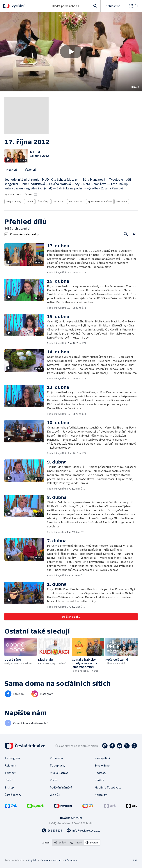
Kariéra (99, 780)
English (32, 860)
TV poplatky (57, 765)
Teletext (10, 773)
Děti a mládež (76, 201)
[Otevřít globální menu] (134, 6)
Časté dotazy (13, 795)
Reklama (10, 765)
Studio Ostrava (59, 773)
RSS (135, 860)
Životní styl (43, 201)
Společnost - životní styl (100, 201)
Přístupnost (72, 860)
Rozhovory (122, 201)
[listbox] (76, 843)
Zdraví (29, 201)
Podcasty (101, 773)
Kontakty (101, 795)
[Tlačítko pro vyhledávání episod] (126, 234)
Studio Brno (102, 765)
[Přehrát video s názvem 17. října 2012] (71, 52)
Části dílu (32, 170)
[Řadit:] (135, 234)
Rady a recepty (14, 201)
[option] (60, 843)
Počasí (54, 780)
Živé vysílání (102, 758)
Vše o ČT (55, 795)
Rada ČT (10, 780)
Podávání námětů (61, 787)
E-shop (9, 787)
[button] (71, 52)
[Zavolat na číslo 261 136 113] (52, 830)
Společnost (59, 201)
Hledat (94, 7)
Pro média (56, 758)
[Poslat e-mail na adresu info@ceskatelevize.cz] (83, 830)
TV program (12, 758)
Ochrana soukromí (51, 860)
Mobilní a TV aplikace (108, 787)
